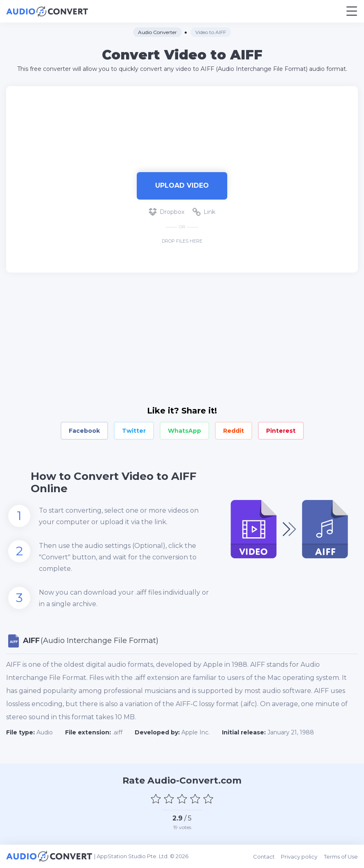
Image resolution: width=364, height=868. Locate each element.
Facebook (84, 431)
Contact (264, 856)
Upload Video (182, 185)
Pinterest (281, 431)
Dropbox (166, 212)
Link (204, 212)
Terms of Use (341, 856)
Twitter (134, 431)
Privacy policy (300, 856)
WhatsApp (184, 431)
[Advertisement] (182, 125)
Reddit (234, 431)
